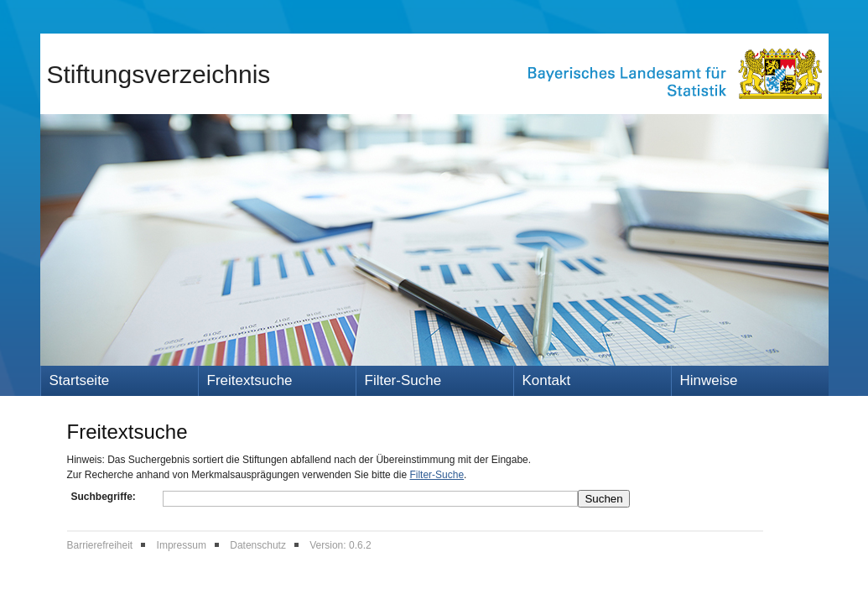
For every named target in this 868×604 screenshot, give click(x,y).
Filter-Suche (403, 380)
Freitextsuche (250, 380)
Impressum (182, 545)
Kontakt (547, 380)
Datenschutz (258, 545)
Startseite (80, 380)
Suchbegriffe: (104, 497)
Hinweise (709, 380)
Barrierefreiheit (100, 545)
